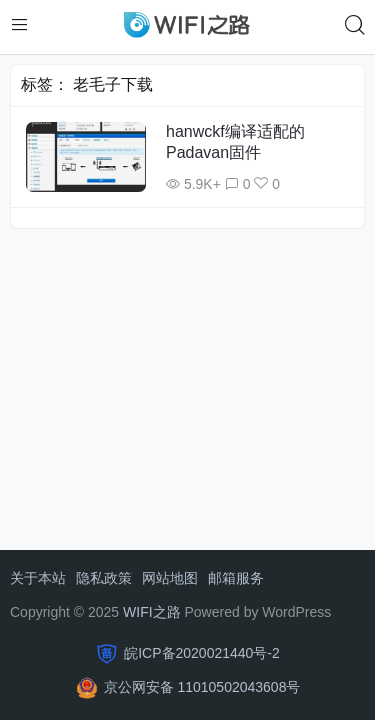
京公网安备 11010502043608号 (202, 687)
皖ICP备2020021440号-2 (202, 653)
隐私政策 (104, 578)
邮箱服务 (236, 578)
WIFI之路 (152, 612)
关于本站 (38, 578)
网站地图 (170, 578)
